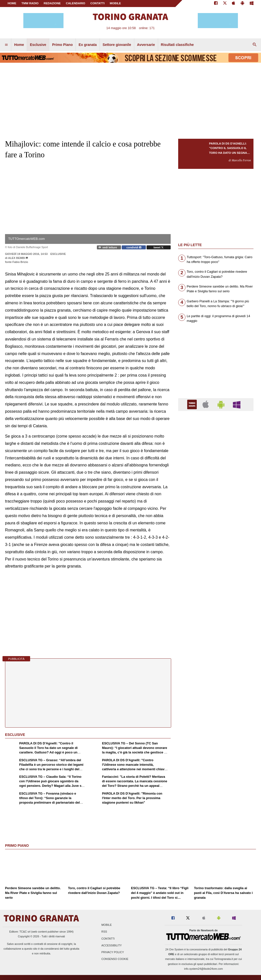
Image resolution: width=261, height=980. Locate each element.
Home (12, 3)
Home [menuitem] (19, 45)
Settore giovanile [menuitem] (117, 45)
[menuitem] (6, 45)
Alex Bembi (16, 258)
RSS (104, 932)
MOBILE (115, 3)
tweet (159, 247)
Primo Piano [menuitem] (62, 45)
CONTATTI (97, 3)
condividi (134, 247)
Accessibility (112, 945)
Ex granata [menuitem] (88, 45)
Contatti (108, 939)
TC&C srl (25, 932)
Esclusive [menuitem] (38, 45)
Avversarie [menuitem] (146, 45)
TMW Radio (30, 3)
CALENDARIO (76, 3)
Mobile (107, 925)
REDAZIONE (52, 3)
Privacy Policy (113, 952)
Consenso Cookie (115, 959)
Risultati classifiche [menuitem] (177, 45)
